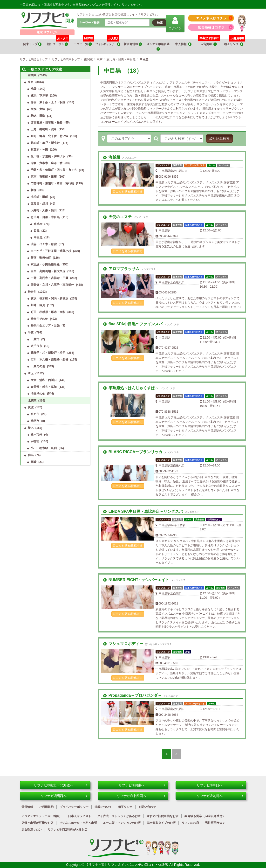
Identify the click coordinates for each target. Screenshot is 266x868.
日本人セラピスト (80, 816)
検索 (160, 23)
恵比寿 (38, 224)
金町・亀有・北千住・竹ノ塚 (49, 136)
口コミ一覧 (84, 42)
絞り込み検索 (219, 139)
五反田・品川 (39, 204)
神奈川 (32, 292)
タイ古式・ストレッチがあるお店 (119, 816)
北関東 (32, 401)
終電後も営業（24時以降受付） (205, 816)
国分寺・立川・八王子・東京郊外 (52, 285)
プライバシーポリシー (74, 807)
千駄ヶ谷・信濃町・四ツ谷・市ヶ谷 (54, 170)
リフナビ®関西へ (64, 796)
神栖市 (35, 421)
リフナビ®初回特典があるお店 (68, 830)
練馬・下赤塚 (39, 96)
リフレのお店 (190, 823)
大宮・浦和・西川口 (44, 380)
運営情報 (27, 807)
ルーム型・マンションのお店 (122, 823)
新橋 (34, 190)
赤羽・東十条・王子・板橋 (48, 102)
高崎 (34, 462)
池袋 (34, 89)
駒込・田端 (38, 116)
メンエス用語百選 (158, 47)
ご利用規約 (46, 807)
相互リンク (235, 42)
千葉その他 (38, 366)
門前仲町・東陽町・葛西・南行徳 (52, 183)
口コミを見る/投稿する (128, 192)
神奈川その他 (39, 319)
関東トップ (32, 44)
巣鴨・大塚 (38, 109)
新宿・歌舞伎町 (41, 258)
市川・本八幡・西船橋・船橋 (49, 360)
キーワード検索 (89, 23)
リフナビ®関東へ (142, 785)
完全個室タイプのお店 (161, 823)
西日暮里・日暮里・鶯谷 (47, 123)
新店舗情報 (133, 44)
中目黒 (38, 237)
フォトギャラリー (108, 42)
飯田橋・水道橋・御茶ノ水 (48, 156)
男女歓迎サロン (32, 830)
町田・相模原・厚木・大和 (48, 312)
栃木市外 (36, 435)
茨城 (31, 407)
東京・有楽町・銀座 (44, 177)
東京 (31, 82)
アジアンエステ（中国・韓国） (42, 816)
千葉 (31, 333)
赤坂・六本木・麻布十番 (47, 163)
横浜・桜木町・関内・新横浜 (49, 299)
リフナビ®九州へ (220, 796)
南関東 (32, 75)
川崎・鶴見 (38, 305)
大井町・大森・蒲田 (44, 210)
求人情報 (183, 44)
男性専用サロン (215, 823)
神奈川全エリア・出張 (45, 326)
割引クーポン (58, 42)
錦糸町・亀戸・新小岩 (45, 143)
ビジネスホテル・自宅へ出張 (78, 823)
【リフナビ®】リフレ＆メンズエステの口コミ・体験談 (127, 865)
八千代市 (36, 346)
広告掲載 (209, 44)
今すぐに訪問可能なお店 (163, 816)
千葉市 (35, 339)
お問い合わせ (147, 807)
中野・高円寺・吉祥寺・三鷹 (49, 278)
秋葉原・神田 (39, 150)
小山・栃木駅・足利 (44, 448)
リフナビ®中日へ (220, 785)
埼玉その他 (38, 394)
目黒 (37, 231)
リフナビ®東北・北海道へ (61, 785)
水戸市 (35, 414)
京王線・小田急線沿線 (45, 264)
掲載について (103, 807)
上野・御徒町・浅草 (44, 129)
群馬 (31, 455)
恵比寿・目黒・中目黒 (45, 217)
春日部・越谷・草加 (44, 387)
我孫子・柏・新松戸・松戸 (48, 353)
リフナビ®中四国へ (141, 796)
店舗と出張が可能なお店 (37, 823)
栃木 (31, 428)
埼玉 (31, 373)
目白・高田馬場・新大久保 (48, 271)
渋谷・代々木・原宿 (44, 244)
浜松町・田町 (39, 197)
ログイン (175, 23)
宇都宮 (35, 441)
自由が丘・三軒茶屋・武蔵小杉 (51, 251)
